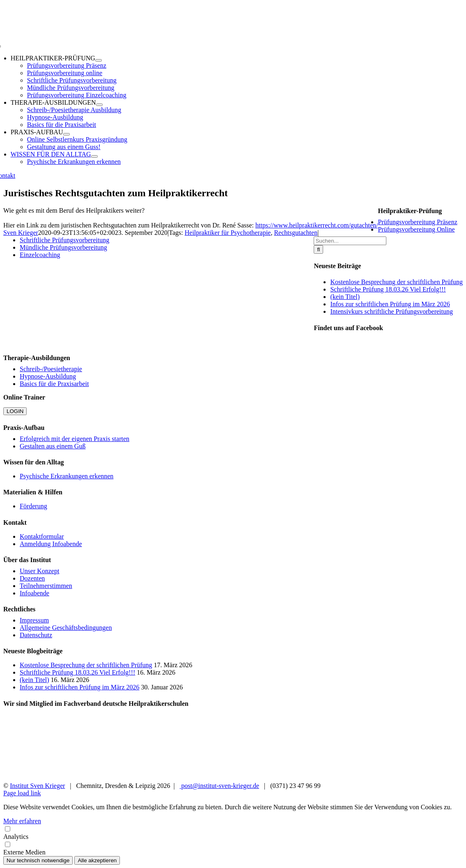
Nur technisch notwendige (38, 860)
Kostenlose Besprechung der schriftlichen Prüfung (396, 282)
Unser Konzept (39, 571)
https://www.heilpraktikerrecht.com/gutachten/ (317, 225)
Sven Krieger (21, 233)
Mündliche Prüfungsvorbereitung (63, 247)
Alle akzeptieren (97, 860)
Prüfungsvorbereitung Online (416, 229)
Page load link (22, 793)
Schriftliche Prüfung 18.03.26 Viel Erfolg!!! (388, 289)
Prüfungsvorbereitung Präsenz (417, 222)
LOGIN (15, 411)
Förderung (33, 506)
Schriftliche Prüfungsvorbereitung (64, 240)
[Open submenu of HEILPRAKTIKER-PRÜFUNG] (99, 60)
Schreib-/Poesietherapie (51, 369)
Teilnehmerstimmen (46, 586)
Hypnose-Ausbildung (48, 376)
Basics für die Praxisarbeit (54, 384)
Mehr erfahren (22, 821)
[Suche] (318, 249)
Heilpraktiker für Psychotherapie (228, 233)
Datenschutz (36, 635)
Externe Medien (233, 848)
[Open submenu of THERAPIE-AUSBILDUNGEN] (99, 105)
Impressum (34, 620)
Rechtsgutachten (296, 233)
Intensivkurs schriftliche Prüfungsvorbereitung (391, 311)
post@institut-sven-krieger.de (219, 786)
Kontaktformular (42, 536)
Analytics (233, 832)
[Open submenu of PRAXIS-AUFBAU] (67, 134)
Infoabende (34, 593)
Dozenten (32, 578)
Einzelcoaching (40, 255)
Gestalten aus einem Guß (53, 446)
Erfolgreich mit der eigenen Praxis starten (75, 439)
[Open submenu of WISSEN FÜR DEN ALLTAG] (94, 156)
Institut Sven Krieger (37, 786)
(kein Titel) (345, 297)
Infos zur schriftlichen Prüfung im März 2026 (390, 304)
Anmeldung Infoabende (51, 544)
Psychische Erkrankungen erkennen (67, 476)
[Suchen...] (350, 241)
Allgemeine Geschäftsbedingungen (66, 628)
